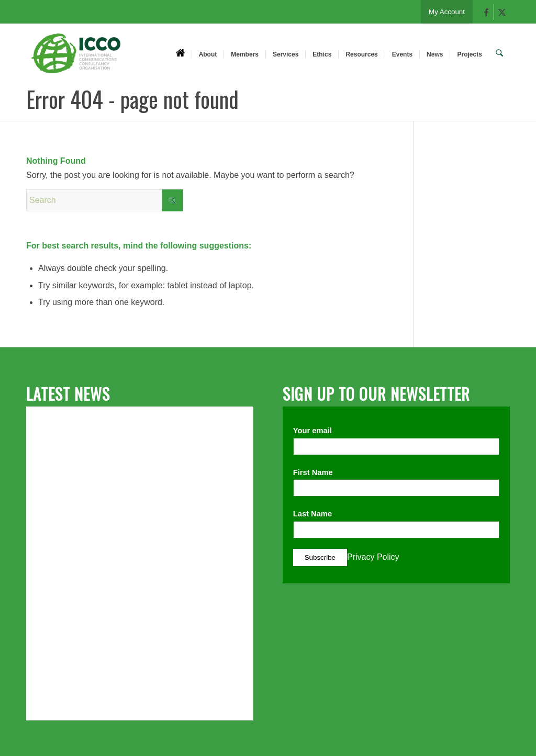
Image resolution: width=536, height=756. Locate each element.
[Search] (500, 54)
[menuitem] (182, 54)
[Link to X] (502, 12)
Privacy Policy (373, 557)
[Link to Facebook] (486, 12)
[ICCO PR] (76, 59)
